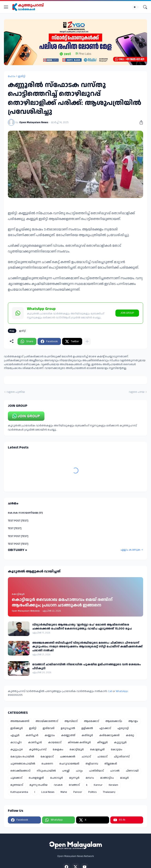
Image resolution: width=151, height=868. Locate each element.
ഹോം (12, 76)
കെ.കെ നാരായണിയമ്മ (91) (25, 513)
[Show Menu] (6, 7)
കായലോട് (55, 742)
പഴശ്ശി (66, 771)
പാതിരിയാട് (96, 771)
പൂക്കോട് (16, 778)
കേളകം (58, 750)
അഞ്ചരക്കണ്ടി (20, 721)
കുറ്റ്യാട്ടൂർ (120, 742)
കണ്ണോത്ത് (68, 735)
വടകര (58, 785)
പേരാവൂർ (57, 778)
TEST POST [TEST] (18, 521)
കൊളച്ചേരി (97, 750)
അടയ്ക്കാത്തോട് (47, 721)
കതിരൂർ (87, 735)
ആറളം (133, 721)
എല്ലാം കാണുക (130, 550)
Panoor (78, 792)
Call (110, 691)
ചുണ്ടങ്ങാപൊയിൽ (23, 764)
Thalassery (109, 792)
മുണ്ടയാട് (17, 785)
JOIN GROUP (127, 313)
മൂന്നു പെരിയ (39, 785)
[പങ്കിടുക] (140, 122)
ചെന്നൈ (47, 764)
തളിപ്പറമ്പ (92, 764)
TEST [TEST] (15, 528)
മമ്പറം (90, 778)
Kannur (98, 785)
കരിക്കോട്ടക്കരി (109, 735)
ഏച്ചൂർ (15, 735)
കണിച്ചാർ (32, 735)
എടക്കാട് (105, 728)
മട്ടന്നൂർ (74, 778)
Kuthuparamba (19, 792)
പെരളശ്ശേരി (36, 778)
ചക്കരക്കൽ (68, 757)
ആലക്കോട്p (114, 721)
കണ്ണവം (50, 735)
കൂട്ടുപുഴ (17, 750)
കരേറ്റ (130, 735)
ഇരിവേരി (49, 728)
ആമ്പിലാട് (71, 721)
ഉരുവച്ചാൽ (68, 728)
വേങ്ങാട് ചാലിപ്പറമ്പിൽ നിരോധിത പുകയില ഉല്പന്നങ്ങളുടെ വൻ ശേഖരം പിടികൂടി (87, 666)
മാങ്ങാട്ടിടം (107, 778)
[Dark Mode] (136, 7)
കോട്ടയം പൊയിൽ (22, 757)
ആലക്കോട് (92, 721)
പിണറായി (132, 771)
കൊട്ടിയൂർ (77, 750)
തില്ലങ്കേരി (111, 764)
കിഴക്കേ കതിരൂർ (79, 742)
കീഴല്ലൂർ (102, 742)
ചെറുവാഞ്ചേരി (69, 764)
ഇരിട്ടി (22, 76)
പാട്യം (79, 771)
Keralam (113, 785)
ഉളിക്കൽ (87, 728)
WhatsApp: (122, 691)
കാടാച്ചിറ (16, 742)
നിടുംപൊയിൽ (46, 771)
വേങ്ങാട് (74, 785)
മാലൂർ (124, 778)
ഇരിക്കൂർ (17, 728)
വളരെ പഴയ (137, 392)
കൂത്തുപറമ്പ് (38, 750)
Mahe (64, 792)
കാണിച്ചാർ (35, 742)
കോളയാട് (47, 757)
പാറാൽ (115, 771)
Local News (48, 792)
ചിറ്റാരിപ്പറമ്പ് (122, 757)
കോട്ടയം (117, 750)
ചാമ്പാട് (86, 757)
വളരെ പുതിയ (16, 392)
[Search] (145, 7)
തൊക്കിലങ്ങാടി (20, 771)
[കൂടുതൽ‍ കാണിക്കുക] (87, 341)
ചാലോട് (102, 757)
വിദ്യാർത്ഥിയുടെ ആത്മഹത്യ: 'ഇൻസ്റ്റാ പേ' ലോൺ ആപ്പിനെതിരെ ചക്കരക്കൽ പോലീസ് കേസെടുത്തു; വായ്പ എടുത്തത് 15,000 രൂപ (82, 627)
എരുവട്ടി (123, 728)
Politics (92, 792)
